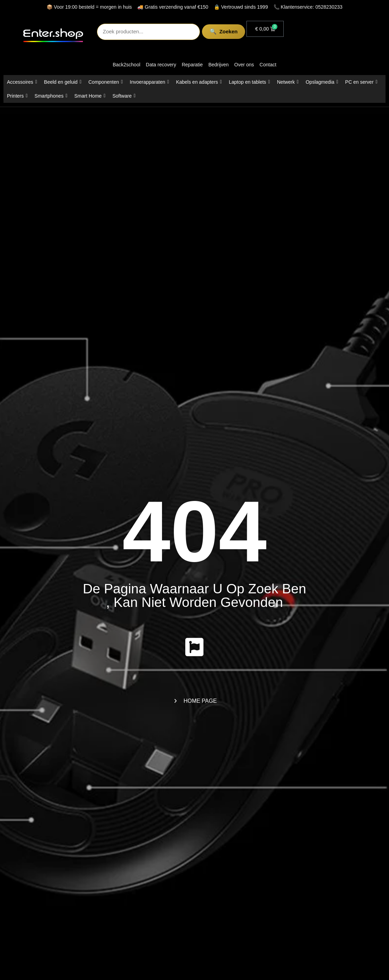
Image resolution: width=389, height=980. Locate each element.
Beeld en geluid (63, 82)
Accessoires (22, 82)
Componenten (106, 82)
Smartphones (51, 96)
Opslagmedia (322, 82)
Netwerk (288, 82)
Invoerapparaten (149, 82)
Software (124, 96)
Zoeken (223, 31)
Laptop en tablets (249, 82)
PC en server (361, 82)
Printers (17, 96)
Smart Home (90, 96)
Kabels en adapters (199, 82)
